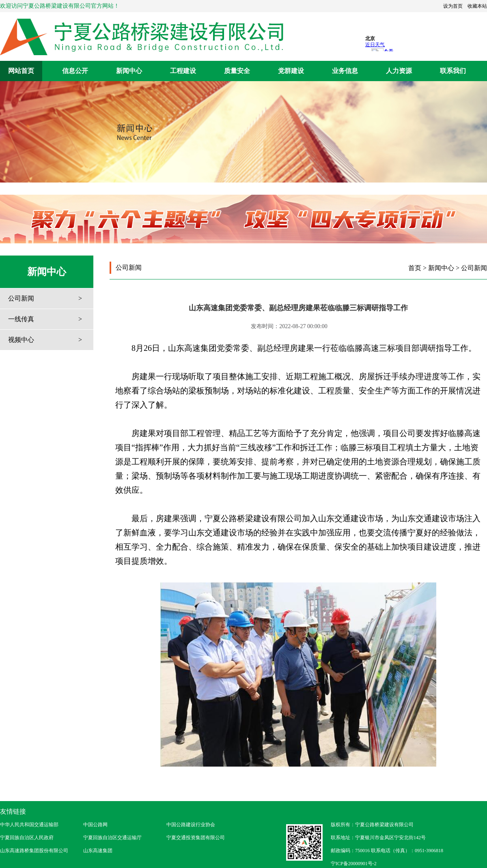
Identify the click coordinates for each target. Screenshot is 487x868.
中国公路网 (95, 825)
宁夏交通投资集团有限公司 (196, 838)
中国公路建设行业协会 (191, 825)
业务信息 (345, 71)
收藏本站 (477, 6)
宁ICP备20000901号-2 (354, 864)
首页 (415, 268)
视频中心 (21, 340)
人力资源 (399, 71)
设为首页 (453, 6)
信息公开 (75, 71)
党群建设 (291, 71)
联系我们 (453, 71)
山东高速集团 (98, 851)
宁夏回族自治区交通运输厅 (112, 838)
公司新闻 (21, 298)
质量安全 (237, 71)
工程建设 (183, 71)
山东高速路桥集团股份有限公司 (34, 851)
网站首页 (21, 71)
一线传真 (21, 319)
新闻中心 (129, 71)
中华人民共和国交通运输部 (29, 825)
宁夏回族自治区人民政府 (27, 838)
